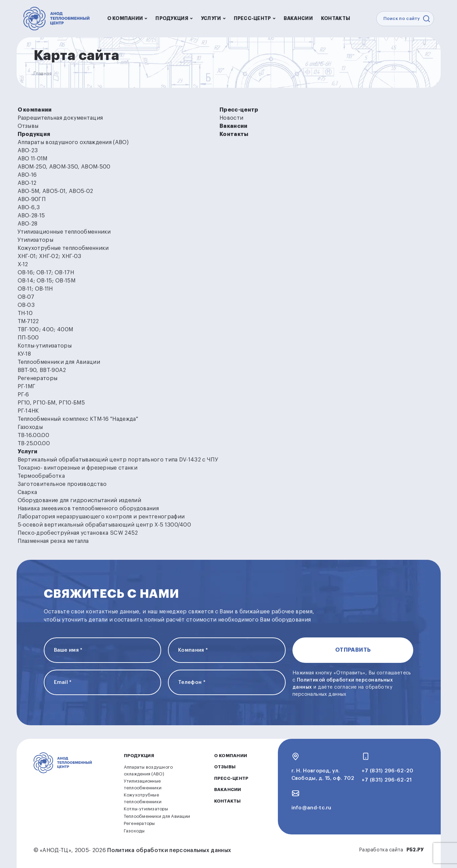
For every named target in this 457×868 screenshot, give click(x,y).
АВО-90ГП (32, 199)
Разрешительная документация (60, 118)
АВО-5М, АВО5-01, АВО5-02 (55, 191)
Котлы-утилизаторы (45, 346)
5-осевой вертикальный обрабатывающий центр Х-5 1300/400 (104, 525)
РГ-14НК (28, 411)
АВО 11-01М (33, 159)
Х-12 (23, 264)
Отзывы (28, 126)
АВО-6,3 (29, 208)
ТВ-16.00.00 (34, 435)
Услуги (213, 18)
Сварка (27, 492)
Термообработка (41, 476)
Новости (231, 118)
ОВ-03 (26, 305)
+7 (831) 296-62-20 (387, 771)
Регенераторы (38, 378)
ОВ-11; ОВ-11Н (35, 289)
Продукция (174, 18)
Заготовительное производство (62, 484)
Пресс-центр (255, 18)
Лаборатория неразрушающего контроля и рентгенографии (101, 517)
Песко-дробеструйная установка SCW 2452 (78, 533)
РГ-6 (23, 395)
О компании (127, 18)
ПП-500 (28, 338)
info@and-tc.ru (311, 808)
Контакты (336, 18)
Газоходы (30, 427)
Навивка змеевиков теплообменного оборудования (88, 509)
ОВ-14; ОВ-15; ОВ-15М (46, 281)
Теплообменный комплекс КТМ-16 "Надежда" (78, 419)
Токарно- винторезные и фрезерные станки (78, 468)
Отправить (353, 650)
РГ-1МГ (27, 387)
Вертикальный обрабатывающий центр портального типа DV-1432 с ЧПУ (118, 460)
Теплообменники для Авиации (59, 362)
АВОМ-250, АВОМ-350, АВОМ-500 (64, 167)
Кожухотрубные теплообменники (63, 248)
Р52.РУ (415, 850)
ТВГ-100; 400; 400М (45, 330)
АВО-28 (28, 224)
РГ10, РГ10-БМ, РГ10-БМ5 (51, 403)
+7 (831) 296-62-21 (387, 780)
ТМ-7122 (28, 321)
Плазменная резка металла (53, 541)
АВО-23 (28, 151)
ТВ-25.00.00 (34, 443)
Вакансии (298, 18)
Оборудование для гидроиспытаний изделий (79, 500)
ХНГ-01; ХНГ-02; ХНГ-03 (50, 256)
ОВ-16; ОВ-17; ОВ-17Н (46, 273)
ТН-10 (25, 313)
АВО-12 (27, 183)
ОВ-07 (26, 297)
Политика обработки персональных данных (169, 850)
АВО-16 (27, 175)
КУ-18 (24, 354)
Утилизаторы (36, 240)
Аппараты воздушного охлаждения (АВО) (73, 142)
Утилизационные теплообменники (64, 232)
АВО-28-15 (31, 216)
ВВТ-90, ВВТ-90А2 (42, 370)
